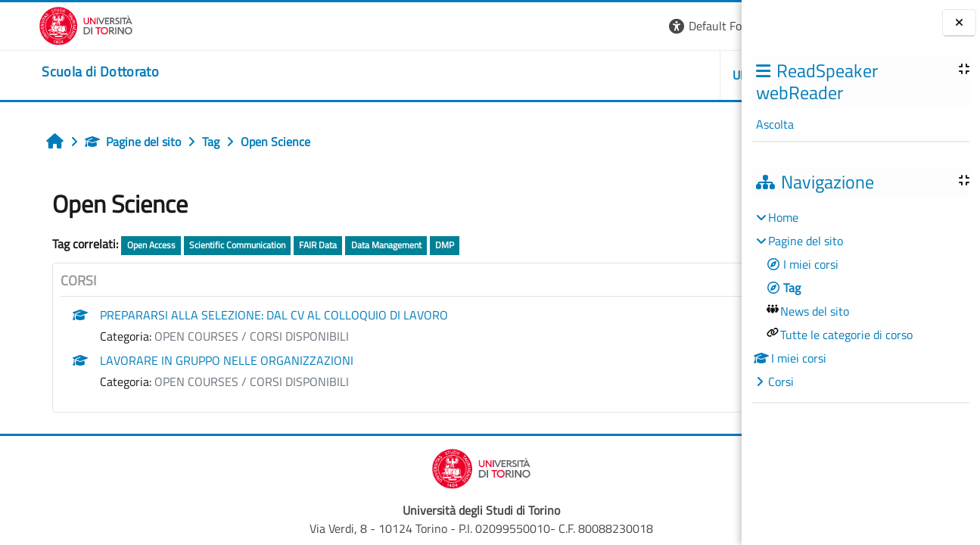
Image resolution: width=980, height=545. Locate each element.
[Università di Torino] (47, 24)
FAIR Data (287, 245)
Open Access (120, 245)
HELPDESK (651, 75)
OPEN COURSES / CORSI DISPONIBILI (221, 336)
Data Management (355, 245)
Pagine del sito (102, 142)
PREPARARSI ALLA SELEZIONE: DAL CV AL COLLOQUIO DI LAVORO (243, 315)
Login (716, 26)
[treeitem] (860, 299)
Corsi (781, 381)
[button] (535, 26)
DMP (414, 245)
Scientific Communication (206, 245)
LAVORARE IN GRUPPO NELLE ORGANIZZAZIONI (196, 360)
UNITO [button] (568, 75)
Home (783, 217)
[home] (62, 72)
